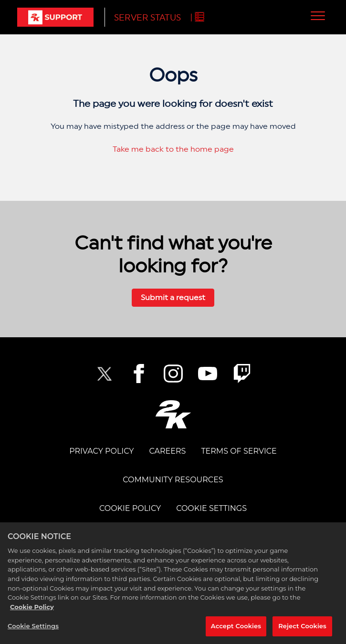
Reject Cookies (302, 628)
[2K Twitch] (242, 374)
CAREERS (167, 451)
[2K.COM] (173, 414)
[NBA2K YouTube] (208, 374)
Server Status (147, 17)
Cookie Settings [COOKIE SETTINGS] (211, 508)
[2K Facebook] (139, 374)
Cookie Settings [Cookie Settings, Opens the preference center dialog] (33, 628)
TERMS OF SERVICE (239, 451)
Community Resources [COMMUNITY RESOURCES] (173, 480)
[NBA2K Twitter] (105, 374)
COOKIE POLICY (130, 508)
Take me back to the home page (173, 149)
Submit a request (173, 297)
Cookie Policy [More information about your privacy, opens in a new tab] (32, 608)
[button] (318, 16)
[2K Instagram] (173, 374)
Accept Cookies (236, 628)
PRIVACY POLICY (101, 451)
